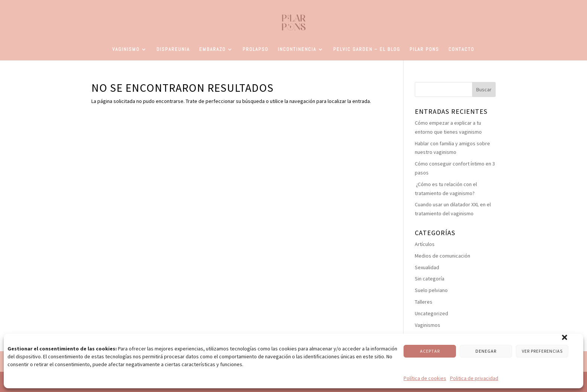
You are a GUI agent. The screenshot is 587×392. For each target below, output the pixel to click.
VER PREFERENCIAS (542, 351)
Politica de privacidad (474, 378)
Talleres (424, 302)
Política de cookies (425, 378)
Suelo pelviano (431, 290)
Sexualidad (427, 267)
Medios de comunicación (442, 256)
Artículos (425, 244)
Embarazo (212, 50)
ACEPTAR (430, 351)
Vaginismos (428, 325)
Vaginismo (126, 50)
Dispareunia (173, 50)
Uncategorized (431, 313)
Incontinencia (297, 50)
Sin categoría (430, 279)
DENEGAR (486, 351)
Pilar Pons (424, 50)
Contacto (461, 50)
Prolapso (256, 50)
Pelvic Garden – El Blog (367, 50)
